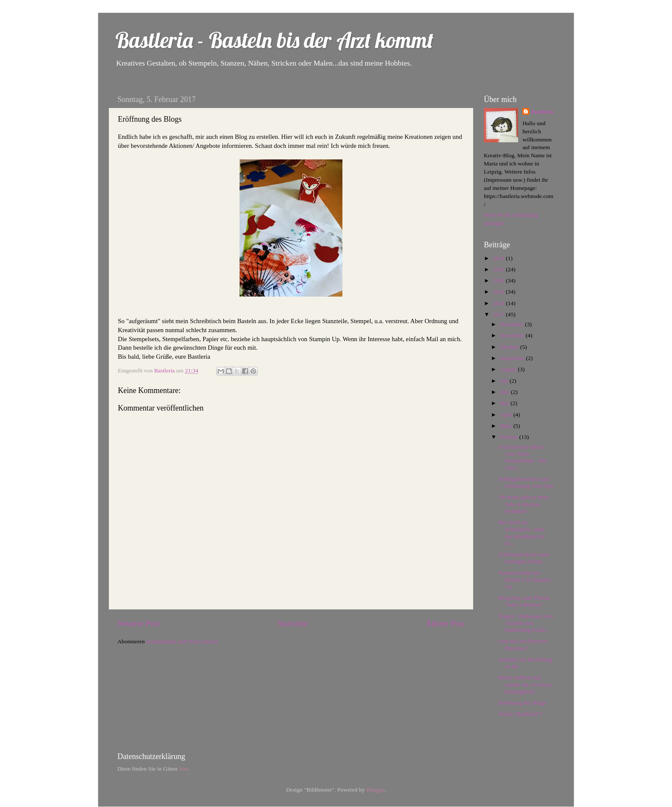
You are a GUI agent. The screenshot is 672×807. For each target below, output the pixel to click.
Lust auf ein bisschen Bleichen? (523, 644)
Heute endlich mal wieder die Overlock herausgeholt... (525, 684)
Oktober (510, 347)
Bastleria (542, 112)
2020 (499, 280)
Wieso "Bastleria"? (520, 714)
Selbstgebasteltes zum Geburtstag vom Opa (526, 482)
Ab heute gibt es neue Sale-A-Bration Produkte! (523, 504)
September (513, 358)
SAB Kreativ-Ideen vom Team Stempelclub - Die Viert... (523, 457)
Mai (505, 403)
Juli (505, 381)
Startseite (293, 623)
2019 (499, 292)
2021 (499, 269)
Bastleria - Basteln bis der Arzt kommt (274, 40)
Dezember (512, 324)
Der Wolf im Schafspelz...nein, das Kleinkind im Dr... (522, 533)
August (509, 369)
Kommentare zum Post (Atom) (182, 641)
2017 (499, 314)
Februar (509, 437)
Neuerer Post (138, 623)
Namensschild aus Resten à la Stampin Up (525, 580)
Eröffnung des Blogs (522, 703)
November (513, 335)
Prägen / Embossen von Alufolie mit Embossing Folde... (526, 623)
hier (183, 769)
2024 (499, 258)
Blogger (375, 790)
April (507, 415)
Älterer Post (445, 623)
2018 (499, 303)
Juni (505, 392)
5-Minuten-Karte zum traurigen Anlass (524, 558)
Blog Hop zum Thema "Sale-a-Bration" (524, 601)
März (507, 426)
